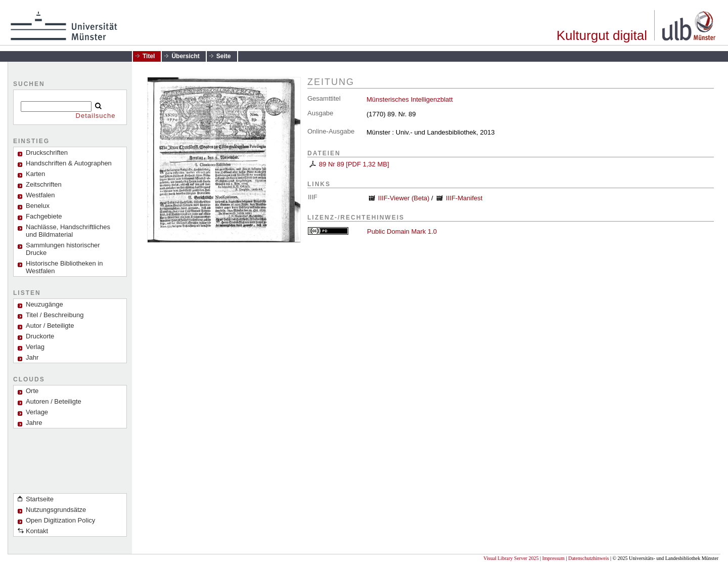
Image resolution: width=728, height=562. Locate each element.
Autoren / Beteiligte (54, 401)
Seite (224, 56)
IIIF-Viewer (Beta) (404, 198)
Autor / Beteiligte (50, 326)
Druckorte (40, 336)
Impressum (553, 558)
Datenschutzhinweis (589, 558)
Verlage (37, 412)
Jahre (34, 423)
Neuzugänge (44, 304)
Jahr (32, 357)
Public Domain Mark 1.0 (402, 231)
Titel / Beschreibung (55, 315)
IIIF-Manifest (464, 198)
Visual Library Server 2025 (511, 558)
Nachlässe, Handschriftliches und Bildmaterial (68, 231)
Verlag (35, 347)
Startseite (40, 499)
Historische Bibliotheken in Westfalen (64, 267)
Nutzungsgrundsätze (56, 510)
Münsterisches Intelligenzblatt (410, 99)
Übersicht (185, 56)
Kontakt (37, 531)
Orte (32, 391)
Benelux (38, 206)
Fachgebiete (44, 216)
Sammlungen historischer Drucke (63, 249)
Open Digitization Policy (60, 520)
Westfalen (40, 195)
